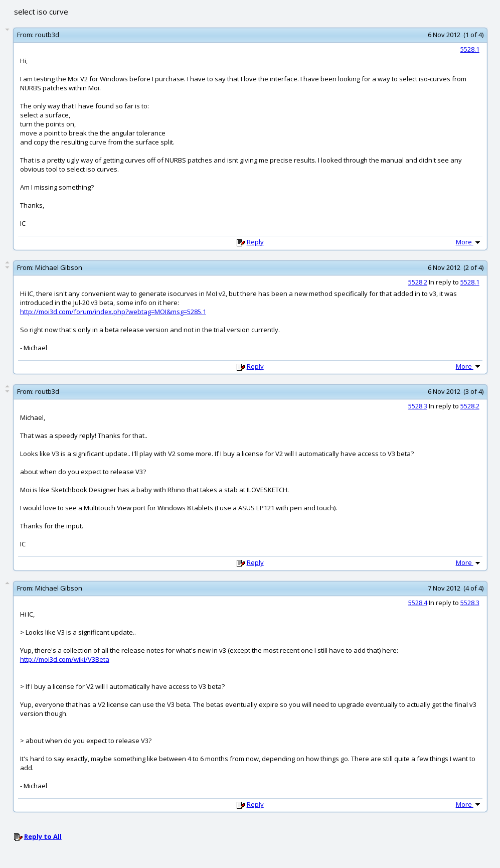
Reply (255, 242)
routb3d (47, 35)
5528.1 (470, 49)
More (469, 242)
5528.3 (418, 406)
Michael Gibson (59, 267)
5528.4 (418, 603)
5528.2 (418, 282)
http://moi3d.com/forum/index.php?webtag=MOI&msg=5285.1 (113, 312)
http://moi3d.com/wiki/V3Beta (65, 659)
